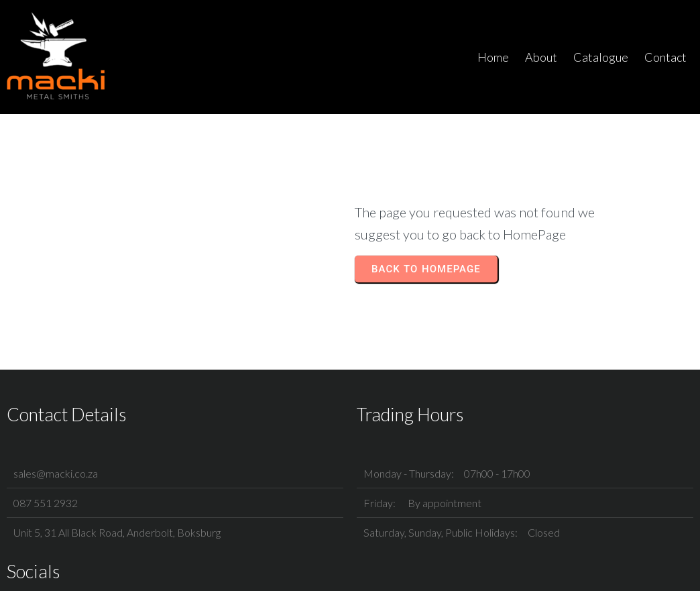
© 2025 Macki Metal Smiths (350, 569)
